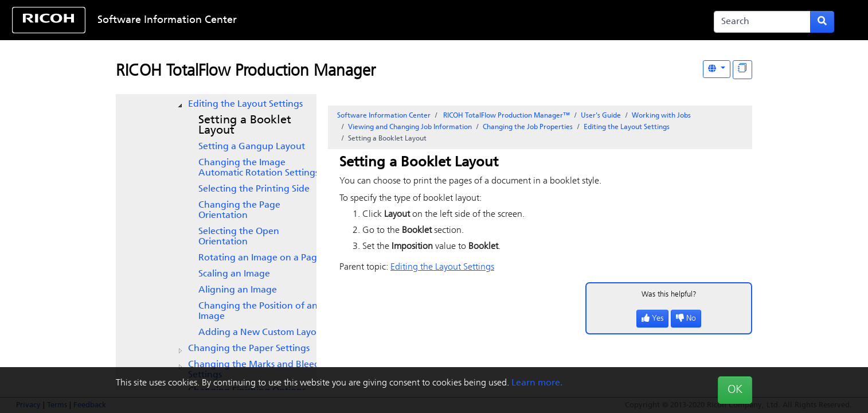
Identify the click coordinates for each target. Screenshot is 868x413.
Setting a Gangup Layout (252, 147)
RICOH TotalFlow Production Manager (246, 72)
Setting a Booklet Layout (245, 126)
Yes (652, 319)
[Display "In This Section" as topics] (742, 70)
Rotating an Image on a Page (260, 258)
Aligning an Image (238, 290)
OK (735, 390)
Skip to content (396, 20)
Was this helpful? (669, 295)
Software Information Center (167, 20)
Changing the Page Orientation (239, 211)
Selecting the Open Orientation (239, 237)
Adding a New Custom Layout (262, 333)
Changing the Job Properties (528, 127)
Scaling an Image (234, 274)
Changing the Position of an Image (258, 311)
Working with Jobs (661, 116)
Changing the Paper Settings (249, 349)
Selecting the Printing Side (254, 189)
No (686, 319)
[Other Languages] (717, 69)
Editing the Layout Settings (245, 104)
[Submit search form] (822, 22)
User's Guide (601, 116)
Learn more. (537, 383)
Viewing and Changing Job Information (410, 127)
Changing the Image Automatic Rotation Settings (259, 168)
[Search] (762, 22)
